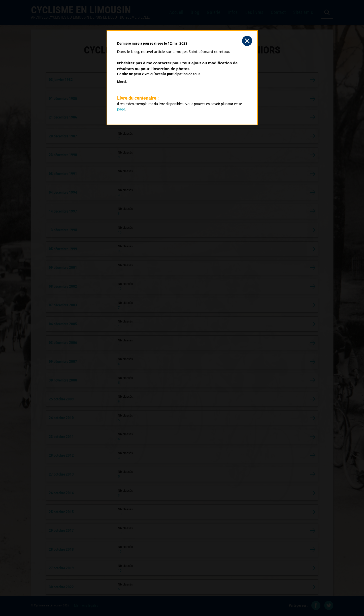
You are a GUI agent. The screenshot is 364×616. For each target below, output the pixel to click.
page (121, 109)
